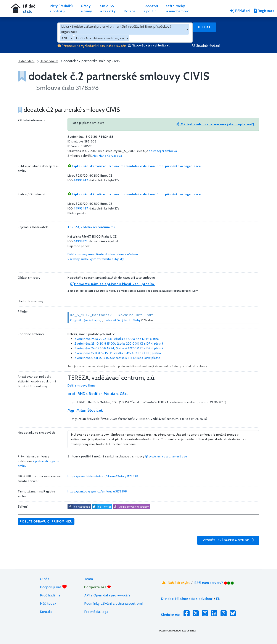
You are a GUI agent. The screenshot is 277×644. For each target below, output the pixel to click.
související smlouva (163, 151)
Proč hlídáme (50, 595)
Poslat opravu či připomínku (46, 521)
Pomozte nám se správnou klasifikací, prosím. (113, 284)
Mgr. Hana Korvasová (107, 156)
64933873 (81, 241)
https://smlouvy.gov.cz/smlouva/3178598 (97, 491)
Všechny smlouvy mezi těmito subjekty (96, 259)
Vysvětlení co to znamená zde (166, 456)
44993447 (81, 180)
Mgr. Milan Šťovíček (85, 410)
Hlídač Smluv (49, 61)
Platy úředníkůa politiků (61, 9)
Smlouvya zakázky (108, 9)
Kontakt (46, 612)
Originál (76, 320)
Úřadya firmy (86, 9)
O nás (45, 579)
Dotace (130, 11)
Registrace (264, 11)
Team (89, 579)
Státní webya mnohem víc (178, 9)
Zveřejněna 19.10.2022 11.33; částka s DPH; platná (117, 339)
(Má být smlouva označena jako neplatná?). (216, 124)
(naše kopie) (93, 320)
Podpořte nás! (98, 587)
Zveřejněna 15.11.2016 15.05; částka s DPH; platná (118, 353)
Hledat (204, 27)
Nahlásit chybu (176, 583)
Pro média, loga (96, 612)
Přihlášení (240, 11)
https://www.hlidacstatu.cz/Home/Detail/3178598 (103, 476)
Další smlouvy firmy (82, 385)
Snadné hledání (206, 46)
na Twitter (105, 507)
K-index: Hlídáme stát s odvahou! (187, 599)
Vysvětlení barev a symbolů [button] (228, 540)
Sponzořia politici (151, 9)
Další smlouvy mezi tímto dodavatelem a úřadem (103, 254)
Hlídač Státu (26, 61)
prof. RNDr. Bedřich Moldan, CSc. (98, 394)
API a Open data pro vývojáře (107, 595)
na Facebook (82, 507)
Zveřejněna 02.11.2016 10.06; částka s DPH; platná (117, 358)
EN (218, 599)
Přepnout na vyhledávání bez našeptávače (92, 46)
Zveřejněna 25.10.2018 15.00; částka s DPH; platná (119, 344)
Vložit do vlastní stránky (131, 507)
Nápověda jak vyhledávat (149, 45)
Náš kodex (48, 603)
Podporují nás (53, 587)
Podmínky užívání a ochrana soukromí (114, 603)
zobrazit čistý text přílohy (122, 320)
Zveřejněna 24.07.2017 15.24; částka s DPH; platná (119, 348)
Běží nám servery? (214, 583)
